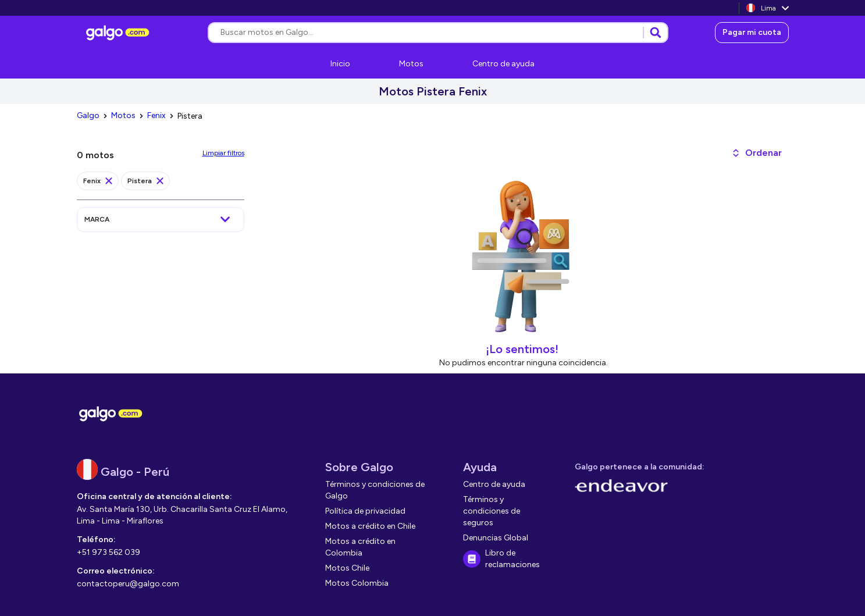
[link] (119, 33)
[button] (757, 153)
